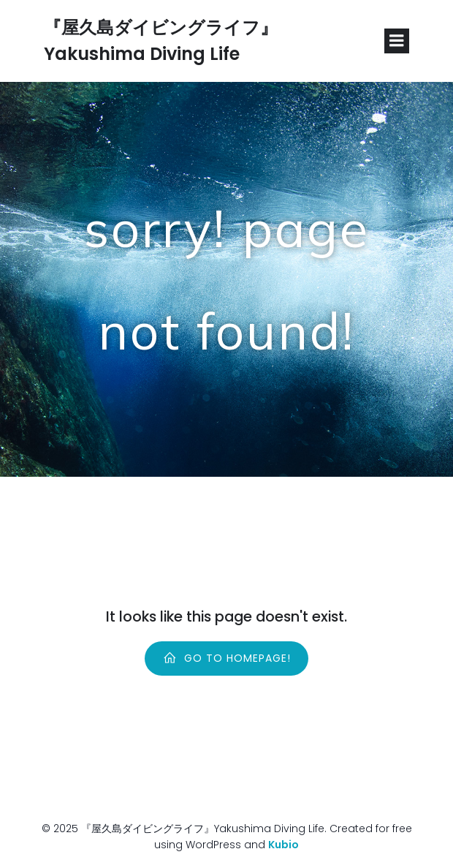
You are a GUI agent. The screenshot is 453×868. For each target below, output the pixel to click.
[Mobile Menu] (397, 41)
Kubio (283, 845)
